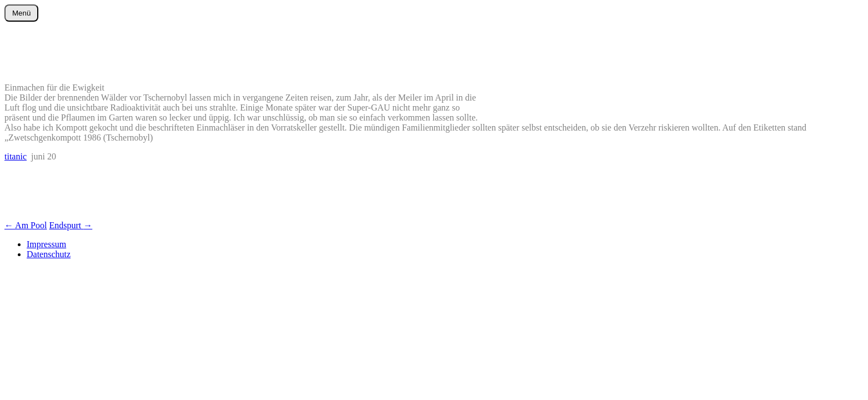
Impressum (46, 244)
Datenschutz (49, 254)
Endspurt (71, 225)
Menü (21, 13)
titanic (16, 156)
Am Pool (26, 225)
